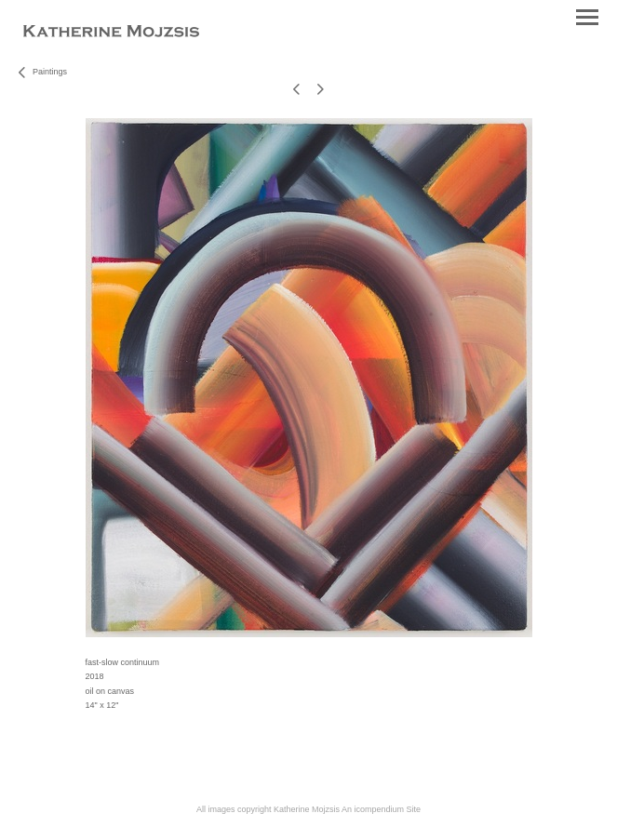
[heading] (111, 33)
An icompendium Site (381, 809)
